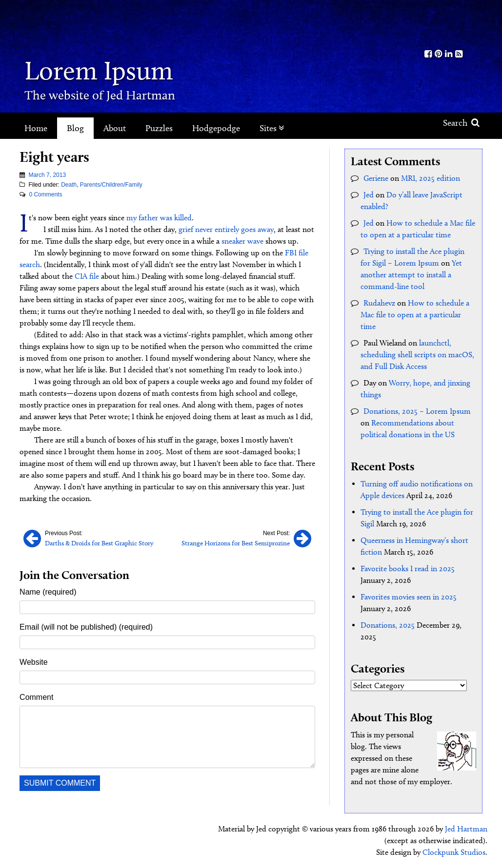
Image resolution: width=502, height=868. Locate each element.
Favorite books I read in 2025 (408, 569)
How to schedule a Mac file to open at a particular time (415, 315)
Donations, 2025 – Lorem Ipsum (417, 411)
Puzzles (159, 128)
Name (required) (48, 592)
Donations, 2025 (388, 625)
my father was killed (159, 218)
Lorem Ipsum (99, 70)
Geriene (376, 178)
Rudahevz (379, 303)
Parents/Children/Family (111, 185)
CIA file (87, 276)
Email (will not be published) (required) (86, 627)
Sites (272, 128)
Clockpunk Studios (454, 852)
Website (34, 662)
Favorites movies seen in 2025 (409, 597)
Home (36, 128)
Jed (369, 195)
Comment (36, 697)
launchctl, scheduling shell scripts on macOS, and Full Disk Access (417, 355)
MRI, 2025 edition (431, 178)
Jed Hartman (466, 829)
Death (69, 185)
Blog (75, 128)
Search (461, 123)
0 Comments (45, 194)
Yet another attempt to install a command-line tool (411, 275)
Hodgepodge (216, 128)
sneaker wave (242, 241)
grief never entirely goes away (226, 229)
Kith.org (443, 24)
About (115, 128)
